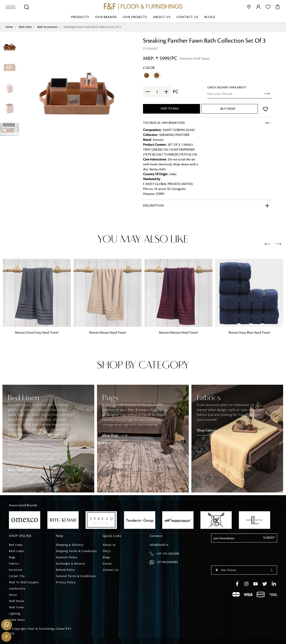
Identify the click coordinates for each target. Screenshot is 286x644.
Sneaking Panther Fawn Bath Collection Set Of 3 (92, 27)
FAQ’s (107, 551)
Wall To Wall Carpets (24, 582)
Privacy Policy (66, 582)
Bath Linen (25, 27)
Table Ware (17, 620)
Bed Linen (16, 545)
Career (107, 564)
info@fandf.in (159, 545)
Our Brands (106, 17)
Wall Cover (17, 607)
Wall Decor (17, 601)
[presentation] (267, 244)
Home (9, 27)
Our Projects (135, 17)
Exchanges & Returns (70, 564)
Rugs (12, 557)
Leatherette (17, 589)
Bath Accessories (47, 27)
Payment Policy (67, 557)
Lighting (15, 614)
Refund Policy (65, 570)
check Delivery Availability (227, 87)
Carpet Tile (17, 576)
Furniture (16, 570)
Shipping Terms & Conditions (76, 551)
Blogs (210, 17)
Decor (13, 595)
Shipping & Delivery (70, 545)
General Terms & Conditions (76, 576)
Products (80, 17)
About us (162, 17)
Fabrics (14, 564)
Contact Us (187, 17)
